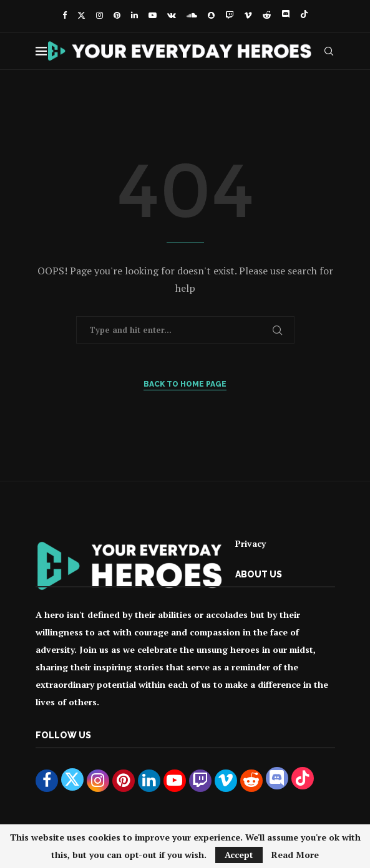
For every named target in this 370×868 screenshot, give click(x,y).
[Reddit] (267, 15)
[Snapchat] (211, 15)
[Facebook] (65, 15)
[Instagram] (100, 15)
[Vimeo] (248, 15)
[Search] (329, 51)
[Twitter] (81, 15)
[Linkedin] (134, 15)
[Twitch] (229, 15)
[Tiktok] (304, 15)
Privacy (251, 543)
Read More (295, 855)
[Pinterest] (117, 15)
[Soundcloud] (192, 15)
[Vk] (172, 15)
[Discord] (285, 15)
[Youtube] (153, 15)
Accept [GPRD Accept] (239, 855)
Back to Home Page (185, 384)
